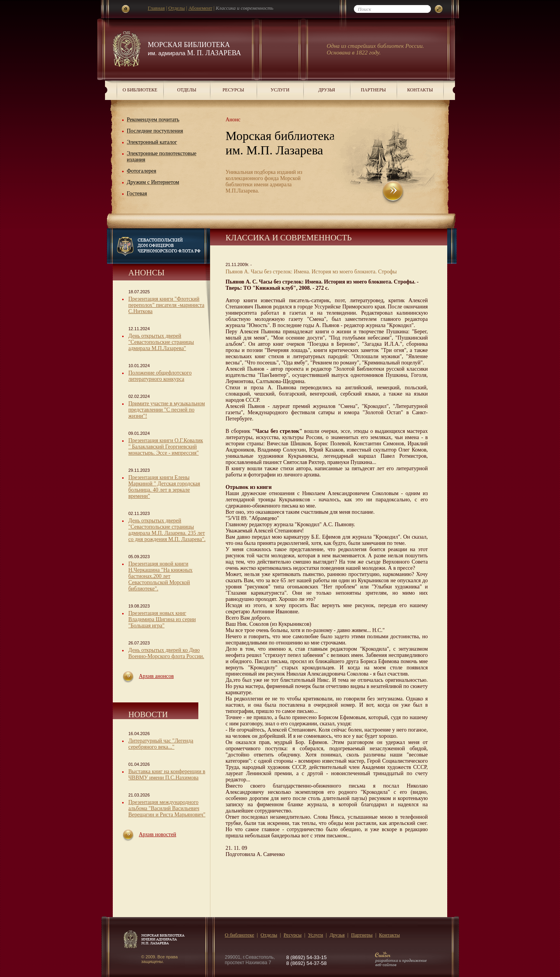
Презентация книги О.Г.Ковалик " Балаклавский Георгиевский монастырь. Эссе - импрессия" (166, 447)
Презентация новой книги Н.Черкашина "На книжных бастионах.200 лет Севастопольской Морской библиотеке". (160, 576)
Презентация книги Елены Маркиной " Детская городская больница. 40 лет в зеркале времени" (164, 487)
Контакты (420, 90)
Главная (156, 8)
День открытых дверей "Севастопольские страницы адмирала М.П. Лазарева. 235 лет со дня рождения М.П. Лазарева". (167, 530)
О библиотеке (140, 90)
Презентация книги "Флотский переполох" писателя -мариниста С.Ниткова (166, 305)
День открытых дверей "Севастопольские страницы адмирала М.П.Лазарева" (161, 342)
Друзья (326, 90)
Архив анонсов (156, 676)
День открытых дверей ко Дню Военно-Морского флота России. (166, 653)
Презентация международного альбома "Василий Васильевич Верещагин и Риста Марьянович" (167, 808)
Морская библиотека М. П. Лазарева (194, 49)
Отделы (177, 8)
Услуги (280, 90)
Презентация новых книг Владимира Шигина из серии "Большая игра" (162, 619)
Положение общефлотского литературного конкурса (160, 376)
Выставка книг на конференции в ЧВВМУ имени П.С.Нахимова (167, 775)
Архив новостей (157, 834)
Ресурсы (233, 90)
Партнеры (374, 90)
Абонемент (200, 8)
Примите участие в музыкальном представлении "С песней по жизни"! (167, 410)
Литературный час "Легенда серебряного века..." (161, 744)
